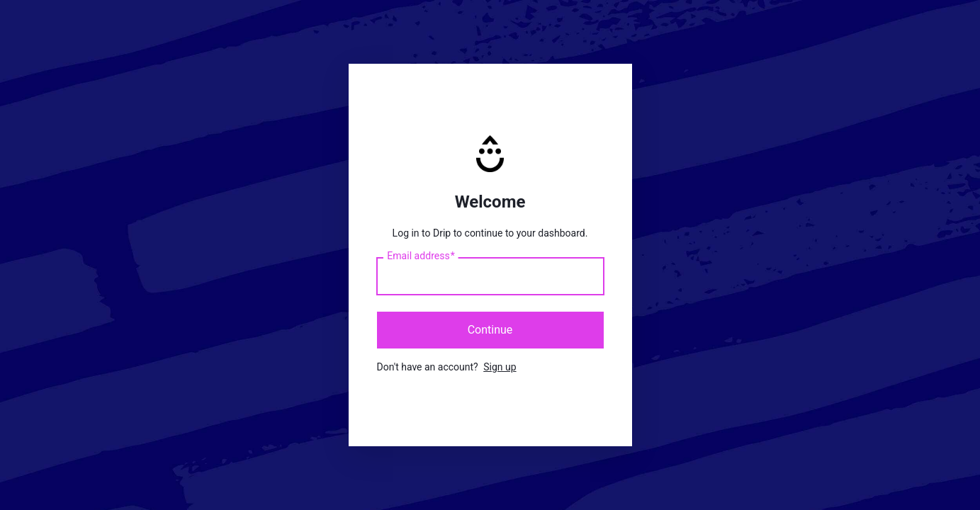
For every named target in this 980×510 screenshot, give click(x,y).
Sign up (500, 367)
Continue (490, 330)
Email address (421, 256)
